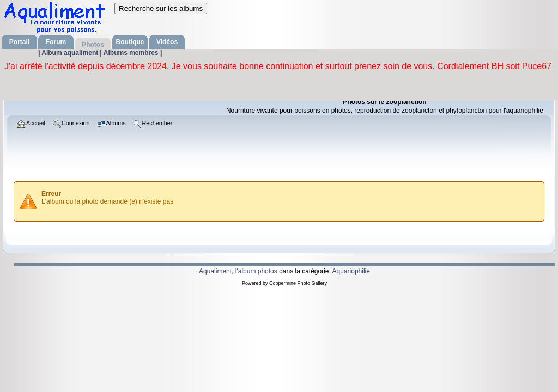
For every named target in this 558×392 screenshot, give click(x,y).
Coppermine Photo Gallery (298, 283)
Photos (93, 45)
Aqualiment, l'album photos (238, 271)
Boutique (130, 42)
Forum (56, 42)
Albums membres (132, 53)
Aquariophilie (351, 271)
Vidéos (167, 42)
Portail (19, 42)
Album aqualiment (71, 53)
